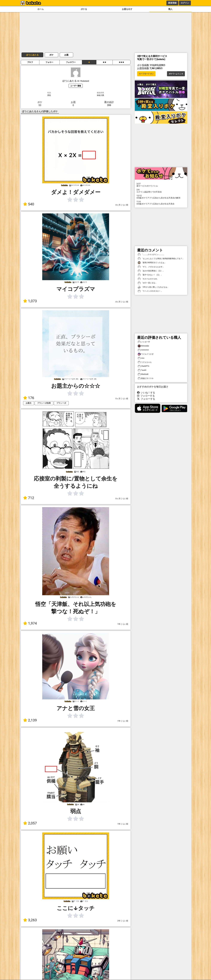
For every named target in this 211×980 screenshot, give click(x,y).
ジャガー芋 (144, 342)
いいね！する (146, 393)
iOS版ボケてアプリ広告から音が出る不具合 (161, 203)
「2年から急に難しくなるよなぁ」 (153, 287)
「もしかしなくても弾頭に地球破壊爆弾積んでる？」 (161, 259)
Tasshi (142, 370)
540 (29, 204)
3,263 (30, 920)
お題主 (29, 403)
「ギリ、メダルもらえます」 (151, 267)
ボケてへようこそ (176, 74)
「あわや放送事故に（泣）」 (151, 271)
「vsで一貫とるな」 (147, 283)
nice (141, 358)
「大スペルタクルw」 (148, 279)
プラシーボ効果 (44, 403)
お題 (66, 55)
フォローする (146, 396)
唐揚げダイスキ (146, 378)
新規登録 (172, 3)
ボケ (51, 55)
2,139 (30, 720)
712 (29, 498)
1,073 (30, 301)
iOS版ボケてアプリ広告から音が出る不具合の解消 (161, 197)
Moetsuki (143, 374)
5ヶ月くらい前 (122, 399)
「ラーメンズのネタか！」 (150, 291)
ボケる (84, 9)
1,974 (30, 623)
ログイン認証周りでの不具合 (161, 191)
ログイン (185, 3)
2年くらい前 (123, 921)
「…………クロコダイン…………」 (151, 255)
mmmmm (143, 350)
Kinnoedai (143, 346)
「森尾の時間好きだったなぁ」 (152, 263)
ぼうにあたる (32, 55)
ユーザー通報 (76, 86)
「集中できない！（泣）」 (150, 275)
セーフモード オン (146, 74)
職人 (170, 9)
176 (29, 398)
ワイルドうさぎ (146, 354)
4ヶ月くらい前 (122, 205)
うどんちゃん (145, 362)
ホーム (41, 9)
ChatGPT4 (143, 366)
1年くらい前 (123, 624)
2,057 (30, 823)
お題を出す (127, 9)
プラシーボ (61, 403)
